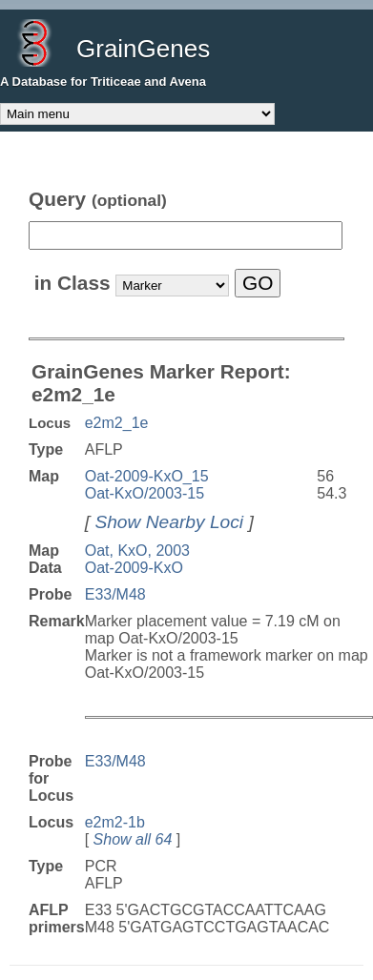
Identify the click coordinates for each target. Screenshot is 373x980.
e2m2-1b (115, 822)
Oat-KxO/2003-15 (145, 493)
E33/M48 (115, 594)
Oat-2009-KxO (134, 568)
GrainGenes (143, 49)
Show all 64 (133, 839)
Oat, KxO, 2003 (137, 551)
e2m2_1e (117, 423)
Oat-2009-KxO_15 (147, 476)
